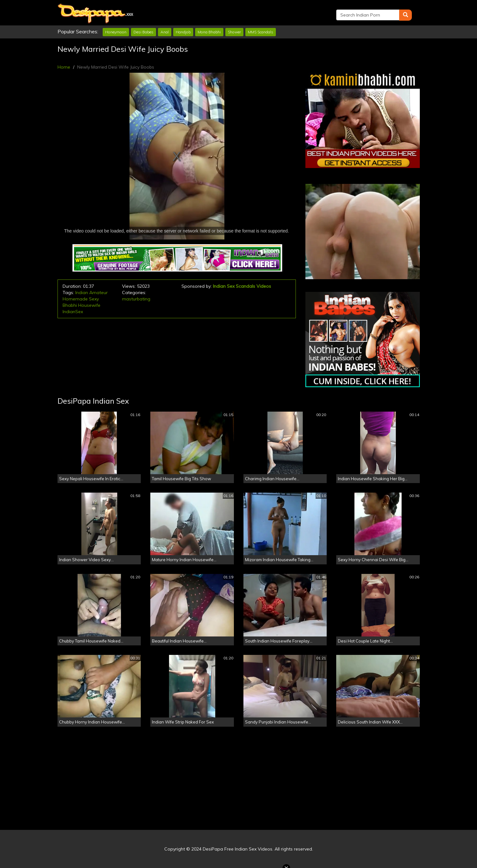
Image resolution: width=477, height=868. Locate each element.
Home (64, 67)
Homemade (75, 299)
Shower (234, 32)
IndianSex (73, 312)
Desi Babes (143, 32)
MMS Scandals (261, 32)
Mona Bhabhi (209, 32)
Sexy (94, 299)
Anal (165, 32)
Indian (82, 293)
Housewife (89, 305)
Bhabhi (70, 305)
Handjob (183, 32)
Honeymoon (116, 32)
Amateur (99, 293)
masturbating (136, 299)
